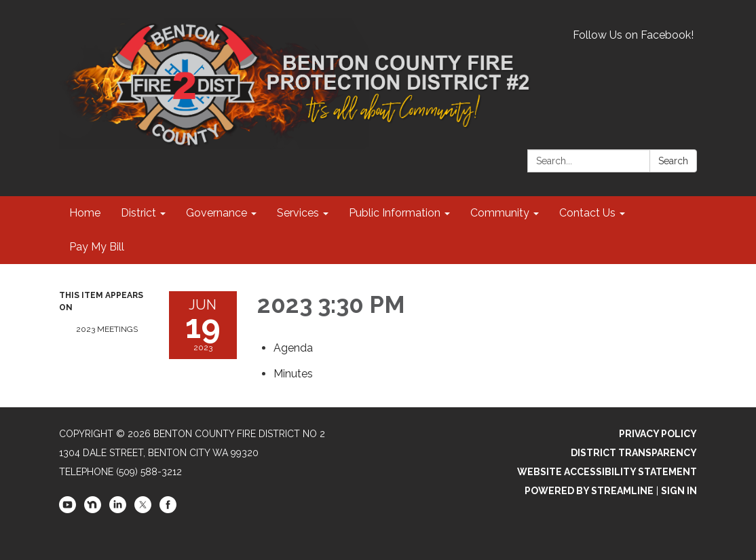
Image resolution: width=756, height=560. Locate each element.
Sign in (679, 491)
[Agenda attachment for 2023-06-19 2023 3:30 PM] (293, 348)
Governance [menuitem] (216, 213)
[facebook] (168, 510)
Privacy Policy (658, 434)
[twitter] (143, 510)
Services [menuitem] (298, 213)
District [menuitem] (138, 213)
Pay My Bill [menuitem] (97, 247)
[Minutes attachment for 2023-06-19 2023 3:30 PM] (293, 374)
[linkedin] (118, 510)
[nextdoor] (93, 510)
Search (673, 161)
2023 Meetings (107, 329)
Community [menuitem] (500, 213)
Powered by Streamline (589, 491)
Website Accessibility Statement (607, 472)
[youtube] (68, 510)
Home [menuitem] (85, 213)
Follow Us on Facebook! (633, 35)
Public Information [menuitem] (395, 213)
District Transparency (634, 453)
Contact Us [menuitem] (587, 213)
